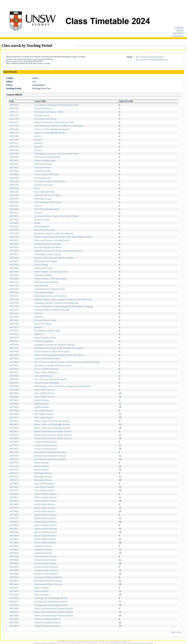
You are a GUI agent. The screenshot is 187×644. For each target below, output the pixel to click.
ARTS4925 (14, 612)
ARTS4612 (14, 421)
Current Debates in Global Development (52, 352)
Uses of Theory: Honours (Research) (50, 379)
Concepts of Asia (42, 115)
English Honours (42, 400)
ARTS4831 (14, 539)
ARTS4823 (14, 518)
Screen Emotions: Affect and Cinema (50, 279)
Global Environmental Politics (47, 358)
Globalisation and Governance (47, 244)
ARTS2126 (14, 178)
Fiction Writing (41, 265)
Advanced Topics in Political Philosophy (52, 310)
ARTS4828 (14, 532)
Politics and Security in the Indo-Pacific (52, 240)
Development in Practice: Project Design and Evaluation (59, 348)
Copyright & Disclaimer (136, 643)
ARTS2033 (14, 167)
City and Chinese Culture (45, 320)
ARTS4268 (14, 386)
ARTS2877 (14, 254)
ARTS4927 (14, 619)
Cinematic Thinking (43, 275)
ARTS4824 (14, 522)
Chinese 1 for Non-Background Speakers (52, 129)
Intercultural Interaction (45, 230)
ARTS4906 (14, 574)
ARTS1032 (14, 105)
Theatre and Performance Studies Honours (53, 431)
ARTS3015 (14, 261)
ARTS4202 (14, 379)
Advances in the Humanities (47, 383)
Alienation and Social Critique (47, 195)
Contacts (179, 28)
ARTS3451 (14, 313)
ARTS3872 (14, 372)
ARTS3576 (14, 331)
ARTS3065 (14, 279)
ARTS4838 (14, 556)
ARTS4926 (14, 615)
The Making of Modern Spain (47, 331)
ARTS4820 (14, 511)
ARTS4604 (14, 400)
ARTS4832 (14, 543)
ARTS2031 (14, 164)
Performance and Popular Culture (49, 112)
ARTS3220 (14, 289)
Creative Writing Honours (46, 442)
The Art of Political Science (46, 369)
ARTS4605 (14, 404)
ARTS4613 (14, 424)
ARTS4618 (14, 438)
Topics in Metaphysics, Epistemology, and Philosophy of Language (64, 306)
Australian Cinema (42, 171)
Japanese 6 (39, 334)
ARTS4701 (14, 456)
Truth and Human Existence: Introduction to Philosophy (59, 126)
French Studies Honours (45, 504)
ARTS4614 (14, 428)
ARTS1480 (14, 136)
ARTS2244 (14, 181)
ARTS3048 (14, 272)
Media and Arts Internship (46, 261)
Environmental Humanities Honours (50, 452)
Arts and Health (41, 286)
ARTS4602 (14, 397)
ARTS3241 (14, 292)
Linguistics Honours (43, 546)
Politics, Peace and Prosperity (47, 157)
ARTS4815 (14, 497)
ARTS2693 (14, 226)
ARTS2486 (14, 209)
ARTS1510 (14, 140)
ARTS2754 (14, 233)
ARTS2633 (14, 216)
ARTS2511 (14, 213)
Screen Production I (43, 108)
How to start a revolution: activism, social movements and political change (67, 362)
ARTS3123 (14, 282)
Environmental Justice (44, 292)
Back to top (176, 632)
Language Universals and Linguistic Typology (54, 345)
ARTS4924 (14, 609)
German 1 (39, 140)
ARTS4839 (14, 560)
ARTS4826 (14, 525)
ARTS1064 (14, 108)
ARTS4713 (14, 477)
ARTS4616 (14, 431)
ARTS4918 (14, 595)
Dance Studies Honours (44, 390)
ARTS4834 (14, 546)
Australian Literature (43, 164)
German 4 (39, 213)
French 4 (38, 206)
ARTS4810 (14, 484)
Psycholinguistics (42, 226)
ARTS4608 (14, 411)
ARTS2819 (14, 244)
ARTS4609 (14, 414)
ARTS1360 (14, 126)
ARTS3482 (14, 324)
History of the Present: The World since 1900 (54, 122)
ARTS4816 (14, 501)
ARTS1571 (14, 143)
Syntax (37, 223)
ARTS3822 (14, 369)
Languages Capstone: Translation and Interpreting (56, 303)
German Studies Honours (45, 556)
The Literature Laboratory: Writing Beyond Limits (56, 105)
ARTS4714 (14, 480)
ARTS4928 (14, 622)
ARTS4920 (14, 598)
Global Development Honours (47, 619)
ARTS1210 (14, 115)
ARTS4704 (14, 463)
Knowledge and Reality (44, 192)
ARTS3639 (14, 338)
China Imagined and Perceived (48, 202)
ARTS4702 (14, 459)
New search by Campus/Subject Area (152, 60)
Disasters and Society (44, 185)
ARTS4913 (14, 581)
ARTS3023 (14, 265)
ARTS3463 (14, 320)
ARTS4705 (14, 466)
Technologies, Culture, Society (48, 254)
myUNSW (178, 33)
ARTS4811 (14, 487)
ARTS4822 (14, 515)
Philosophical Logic (43, 199)
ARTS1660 (14, 150)
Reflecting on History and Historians (50, 296)
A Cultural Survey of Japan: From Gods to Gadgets (57, 216)
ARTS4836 (14, 553)
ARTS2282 (14, 188)
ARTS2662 (14, 220)
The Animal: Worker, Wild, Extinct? (50, 181)
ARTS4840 (14, 563)
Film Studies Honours (44, 411)
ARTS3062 (14, 275)
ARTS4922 (14, 605)
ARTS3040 (14, 268)
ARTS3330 (14, 303)
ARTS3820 (14, 362)
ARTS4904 (14, 567)
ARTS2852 (14, 251)
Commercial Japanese (44, 341)
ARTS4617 (14, 435)
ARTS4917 (14, 591)
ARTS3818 (14, 358)
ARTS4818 (14, 504)
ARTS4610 (14, 418)
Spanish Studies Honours (45, 515)
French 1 (38, 136)
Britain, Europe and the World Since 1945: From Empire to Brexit (63, 237)
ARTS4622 (14, 449)
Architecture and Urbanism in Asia (49, 289)
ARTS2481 (14, 206)
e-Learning (178, 36)
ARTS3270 (14, 296)
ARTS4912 (14, 577)
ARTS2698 (14, 230)
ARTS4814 (14, 494)
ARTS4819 (14, 508)
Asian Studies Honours (44, 484)
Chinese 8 (39, 317)
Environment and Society (45, 119)
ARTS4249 (14, 383)
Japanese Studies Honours (46, 525)
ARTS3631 (14, 334)
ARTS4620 (14, 442)
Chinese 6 (39, 313)
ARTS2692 (14, 223)
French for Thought (43, 324)
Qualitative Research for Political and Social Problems (58, 251)
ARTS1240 (14, 119)
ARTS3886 (14, 376)
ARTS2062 (14, 171)
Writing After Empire (44, 268)
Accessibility (149, 643)
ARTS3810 (14, 355)
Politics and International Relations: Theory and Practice (59, 355)
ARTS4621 (14, 445)
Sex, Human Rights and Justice (48, 247)
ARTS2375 (14, 199)
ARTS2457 (14, 202)
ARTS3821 (14, 365)
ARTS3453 (14, 317)
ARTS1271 (14, 122)
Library (180, 30)
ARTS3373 (14, 306)
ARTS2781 (14, 237)
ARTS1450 (14, 129)
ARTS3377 (14, 310)
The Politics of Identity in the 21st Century (53, 365)
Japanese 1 (39, 147)
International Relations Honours (48, 577)
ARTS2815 (14, 240)
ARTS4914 (14, 584)
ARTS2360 (14, 192)
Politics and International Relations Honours (54, 609)
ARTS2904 (14, 258)
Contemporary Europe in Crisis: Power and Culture (57, 154)
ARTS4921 (14, 602)
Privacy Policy (122, 643)
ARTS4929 (14, 626)
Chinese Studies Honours (45, 494)
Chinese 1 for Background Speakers (50, 133)
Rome (37, 188)
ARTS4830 (14, 536)
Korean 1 (38, 150)
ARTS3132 (14, 286)
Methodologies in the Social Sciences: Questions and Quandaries (63, 386)
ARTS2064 (14, 174)
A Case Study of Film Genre (47, 174)
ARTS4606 (14, 407)
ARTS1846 (14, 157)
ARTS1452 (14, 133)
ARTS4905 (14, 570)
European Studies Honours (46, 567)
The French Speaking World (46, 209)
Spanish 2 (38, 143)
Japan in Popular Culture (45, 338)
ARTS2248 (14, 185)
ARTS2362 (14, 195)
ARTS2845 (14, 247)
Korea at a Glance (42, 220)
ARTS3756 (14, 352)
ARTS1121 (14, 112)
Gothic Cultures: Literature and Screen (51, 272)
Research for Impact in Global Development (54, 233)
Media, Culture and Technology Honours (52, 421)
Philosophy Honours (43, 473)
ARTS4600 (14, 390)
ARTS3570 (14, 327)
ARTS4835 (14, 549)
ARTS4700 (14, 452)
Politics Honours (41, 588)
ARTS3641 (14, 341)
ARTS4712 (14, 473)
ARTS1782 (14, 154)
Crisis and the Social (43, 376)
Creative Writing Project (45, 160)
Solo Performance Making (46, 282)
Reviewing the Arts (43, 178)
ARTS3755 (14, 348)
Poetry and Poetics (42, 167)
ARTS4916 (14, 588)
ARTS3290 (14, 299)
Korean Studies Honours (45, 536)
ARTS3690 (14, 345)
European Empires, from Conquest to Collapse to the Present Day (63, 299)
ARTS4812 (14, 490)
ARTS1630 (14, 147)
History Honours (41, 463)
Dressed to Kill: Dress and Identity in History (54, 258)
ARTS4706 (14, 470)
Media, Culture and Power (46, 372)
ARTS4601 (14, 393)
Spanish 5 (38, 327)
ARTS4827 (14, 529)
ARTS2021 (14, 160)
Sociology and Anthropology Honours (51, 598)
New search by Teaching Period (149, 57)
